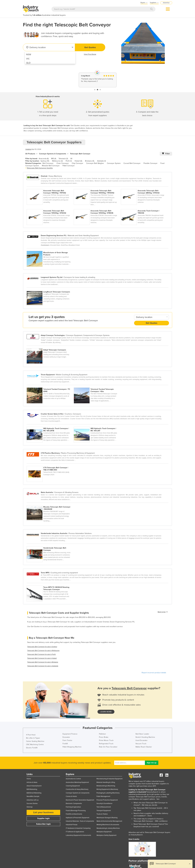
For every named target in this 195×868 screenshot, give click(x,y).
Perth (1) (69, 161)
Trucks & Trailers (102, 814)
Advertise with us (33, 800)
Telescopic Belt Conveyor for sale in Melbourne (43, 651)
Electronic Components (74, 803)
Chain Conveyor (63, 163)
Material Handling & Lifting (106, 782)
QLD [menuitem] (28, 63)
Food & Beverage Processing (76, 811)
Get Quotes (90, 47)
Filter (166, 154)
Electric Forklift (32, 748)
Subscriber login (43, 824)
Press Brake (104, 737)
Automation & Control (73, 779)
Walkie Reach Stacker (144, 747)
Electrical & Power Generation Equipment (80, 800)
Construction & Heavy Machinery (77, 789)
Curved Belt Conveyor (132, 163)
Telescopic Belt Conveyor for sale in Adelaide (43, 666)
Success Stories (32, 803)
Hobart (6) (78, 161)
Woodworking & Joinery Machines (108, 828)
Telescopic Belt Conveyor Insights (40, 168)
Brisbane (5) (90, 161)
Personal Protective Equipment (107, 800)
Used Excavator (141, 740)
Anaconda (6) (44, 159)
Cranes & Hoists (71, 796)
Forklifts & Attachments (74, 814)
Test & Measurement (104, 807)
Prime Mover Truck (106, 740)
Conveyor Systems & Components (53, 154)
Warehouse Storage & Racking (107, 818)
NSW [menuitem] (29, 54)
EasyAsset (137, 827)
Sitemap (30, 807)
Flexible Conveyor (150, 163)
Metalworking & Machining (106, 786)
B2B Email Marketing (34, 793)
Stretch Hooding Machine (145, 737)
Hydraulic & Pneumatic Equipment (78, 818)
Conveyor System (114, 163)
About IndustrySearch (34, 786)
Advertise (166, 3)
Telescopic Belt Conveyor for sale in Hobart (42, 658)
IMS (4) (54, 159)
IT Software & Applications (75, 832)
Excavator (66, 737)
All (71, 159)
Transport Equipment (104, 811)
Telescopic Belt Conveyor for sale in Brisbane (43, 662)
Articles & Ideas (32, 782)
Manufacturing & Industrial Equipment (110, 779)
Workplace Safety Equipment (106, 835)
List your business (43, 812)
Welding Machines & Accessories (108, 825)
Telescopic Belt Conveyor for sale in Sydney (42, 647)
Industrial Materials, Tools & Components (80, 821)
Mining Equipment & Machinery (107, 789)
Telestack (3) (63, 159)
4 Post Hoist (31, 735)
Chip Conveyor (77, 163)
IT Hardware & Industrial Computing (78, 828)
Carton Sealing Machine (35, 741)
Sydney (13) (45, 161)
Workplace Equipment (104, 832)
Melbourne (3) (57, 161)
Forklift (65, 744)
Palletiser (102, 734)
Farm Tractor (67, 740)
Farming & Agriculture (73, 807)
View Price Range (90, 54)
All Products (30, 154)
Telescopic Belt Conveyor (80, 154)
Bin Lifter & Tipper (33, 738)
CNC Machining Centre (35, 744)
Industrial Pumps (72, 825)
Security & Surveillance (104, 803)
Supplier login (43, 818)
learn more (106, 712)
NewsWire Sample (33, 796)
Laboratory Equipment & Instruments (78, 835)
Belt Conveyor (48, 163)
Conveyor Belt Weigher (95, 163)
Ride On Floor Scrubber (108, 747)
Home (29, 779)
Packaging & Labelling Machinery (108, 793)
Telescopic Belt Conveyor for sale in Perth (41, 654)
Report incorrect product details (154, 673)
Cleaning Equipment (73, 786)
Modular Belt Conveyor (51, 166)
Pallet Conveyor (69, 166)
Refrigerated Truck (106, 744)
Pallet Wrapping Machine (72, 747)
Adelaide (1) (101, 161)
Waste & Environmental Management (109, 821)
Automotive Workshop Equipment (77, 782)
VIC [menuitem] (28, 59)
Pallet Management (103, 796)
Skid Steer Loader (142, 734)
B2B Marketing (32, 789)
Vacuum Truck (141, 744)
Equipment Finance (70, 734)
